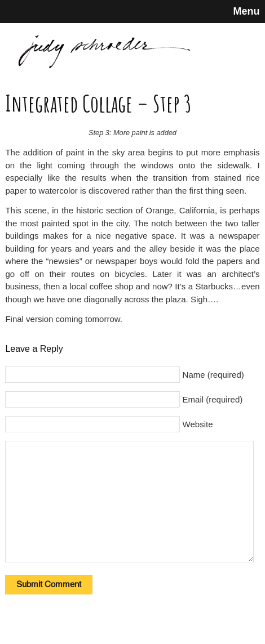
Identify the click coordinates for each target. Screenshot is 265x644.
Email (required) (213, 399)
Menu (247, 11)
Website (198, 424)
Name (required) (213, 375)
